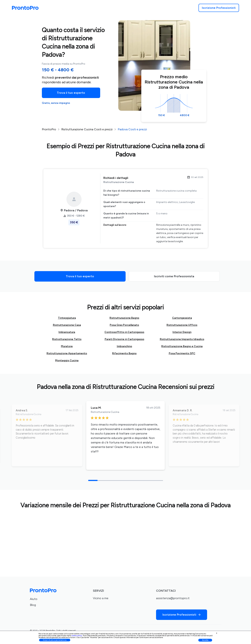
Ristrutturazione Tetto (67, 339)
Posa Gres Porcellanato (124, 325)
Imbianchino (124, 346)
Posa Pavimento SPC (182, 353)
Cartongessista (182, 318)
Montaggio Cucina (67, 360)
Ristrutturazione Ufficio (182, 325)
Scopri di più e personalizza (55, 640)
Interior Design (182, 332)
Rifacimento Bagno (124, 353)
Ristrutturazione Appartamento (67, 353)
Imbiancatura (67, 332)
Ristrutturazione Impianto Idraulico (182, 339)
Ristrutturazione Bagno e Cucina (182, 346)
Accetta (205, 640)
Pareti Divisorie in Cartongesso (124, 339)
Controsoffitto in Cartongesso (124, 332)
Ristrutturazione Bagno (124, 318)
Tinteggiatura (67, 318)
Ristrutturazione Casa (67, 325)
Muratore (67, 346)
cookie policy (77, 636)
